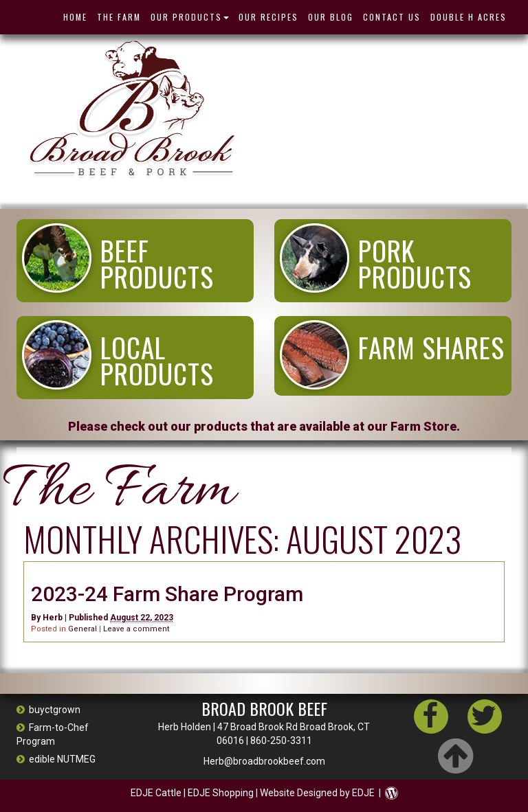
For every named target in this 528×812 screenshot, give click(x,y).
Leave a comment (136, 629)
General (82, 629)
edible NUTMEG (56, 759)
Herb (53, 618)
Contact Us (392, 17)
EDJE (363, 793)
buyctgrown (48, 710)
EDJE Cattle (156, 793)
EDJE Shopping (221, 793)
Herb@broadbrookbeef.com (264, 761)
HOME (75, 17)
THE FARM (119, 17)
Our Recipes (268, 17)
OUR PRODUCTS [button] (190, 17)
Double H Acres (469, 17)
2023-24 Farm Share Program (167, 594)
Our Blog (331, 17)
